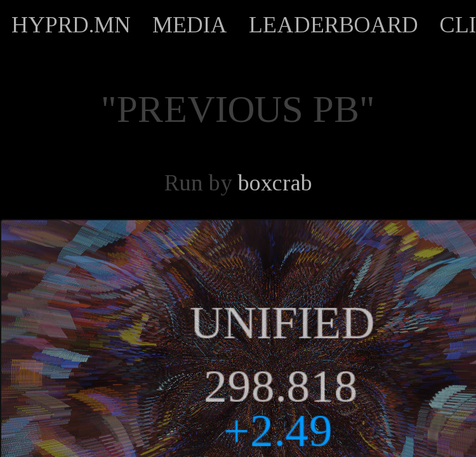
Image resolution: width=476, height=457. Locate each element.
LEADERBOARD (334, 25)
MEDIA (190, 25)
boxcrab (275, 183)
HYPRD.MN (71, 25)
